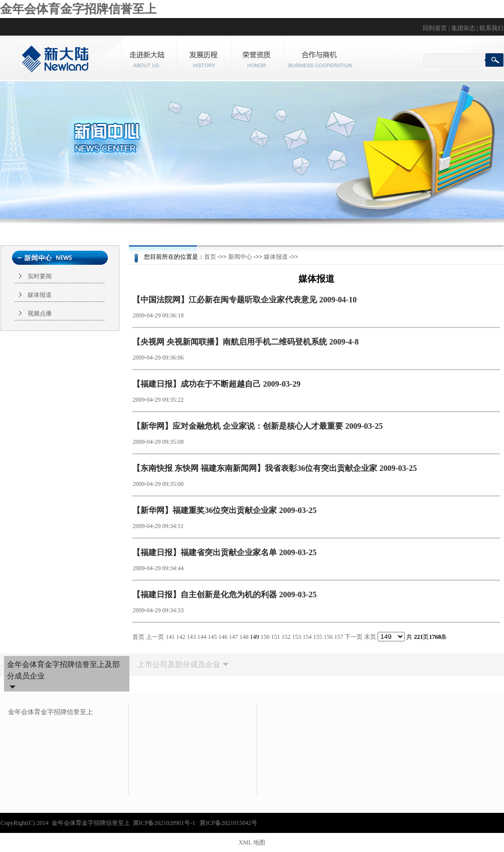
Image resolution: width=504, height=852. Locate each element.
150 (265, 637)
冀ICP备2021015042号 (228, 823)
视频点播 (40, 313)
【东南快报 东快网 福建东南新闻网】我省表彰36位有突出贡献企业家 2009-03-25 (275, 468)
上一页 (155, 637)
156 (328, 637)
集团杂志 (463, 28)
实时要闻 (40, 276)
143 (191, 637)
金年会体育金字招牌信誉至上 (78, 9)
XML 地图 (252, 842)
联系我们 (491, 28)
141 (170, 637)
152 (286, 637)
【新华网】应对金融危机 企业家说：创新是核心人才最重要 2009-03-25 (258, 426)
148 (244, 637)
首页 (210, 257)
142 (181, 637)
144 (202, 637)
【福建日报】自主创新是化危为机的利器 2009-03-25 (224, 594)
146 (223, 637)
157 (339, 637)
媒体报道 (40, 295)
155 (317, 637)
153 (296, 637)
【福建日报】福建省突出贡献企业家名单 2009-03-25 (224, 552)
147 (233, 637)
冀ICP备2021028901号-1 (165, 823)
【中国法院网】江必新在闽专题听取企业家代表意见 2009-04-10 (244, 300)
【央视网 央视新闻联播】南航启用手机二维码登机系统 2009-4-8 (245, 342)
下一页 (354, 637)
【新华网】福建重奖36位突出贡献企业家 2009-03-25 (224, 510)
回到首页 (435, 28)
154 (307, 637)
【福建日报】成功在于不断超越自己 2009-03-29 (216, 384)
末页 (370, 637)
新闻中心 (240, 257)
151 (275, 637)
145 (212, 637)
